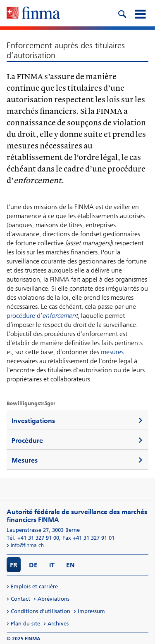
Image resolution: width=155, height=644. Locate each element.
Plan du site (25, 624)
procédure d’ (42, 316)
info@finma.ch (27, 545)
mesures (112, 352)
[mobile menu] (140, 13)
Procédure (27, 441)
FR (14, 565)
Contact (20, 599)
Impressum (91, 611)
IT (52, 565)
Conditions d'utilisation (41, 611)
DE (33, 565)
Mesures (25, 460)
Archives (58, 624)
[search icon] (122, 13)
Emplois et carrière (34, 586)
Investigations (33, 421)
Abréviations (54, 599)
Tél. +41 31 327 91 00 (33, 538)
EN (70, 565)
